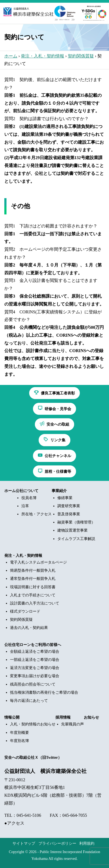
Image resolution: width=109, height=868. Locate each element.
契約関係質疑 (81, 56)
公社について (27, 491)
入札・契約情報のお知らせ (33, 724)
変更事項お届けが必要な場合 (35, 676)
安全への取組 (16, 758)
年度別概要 (19, 733)
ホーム (11, 56)
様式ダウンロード (25, 611)
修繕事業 (65, 498)
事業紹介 (59, 491)
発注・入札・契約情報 (42, 56)
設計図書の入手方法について (35, 603)
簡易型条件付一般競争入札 (33, 570)
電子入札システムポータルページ (38, 562)
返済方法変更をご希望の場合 (35, 668)
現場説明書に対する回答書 (33, 587)
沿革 (25, 506)
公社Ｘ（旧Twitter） (44, 758)
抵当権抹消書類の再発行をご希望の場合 (44, 692)
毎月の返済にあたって (29, 701)
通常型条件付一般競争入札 (33, 579)
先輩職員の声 (72, 724)
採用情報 (63, 717)
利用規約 (87, 843)
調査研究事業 (69, 506)
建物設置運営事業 (72, 530)
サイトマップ (24, 843)
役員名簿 (29, 498)
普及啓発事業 (69, 514)
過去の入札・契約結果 (29, 628)
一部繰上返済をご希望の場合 (35, 660)
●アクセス (14, 823)
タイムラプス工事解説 (76, 539)
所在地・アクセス (37, 514)
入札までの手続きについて (33, 595)
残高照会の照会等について (33, 684)
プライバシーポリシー (57, 843)
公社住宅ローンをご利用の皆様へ (33, 645)
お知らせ (91, 717)
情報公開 (12, 717)
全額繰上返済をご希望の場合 (35, 652)
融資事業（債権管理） (76, 522)
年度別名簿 (19, 741)
